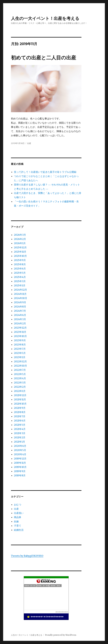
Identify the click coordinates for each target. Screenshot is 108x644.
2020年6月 (20, 446)
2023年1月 (20, 357)
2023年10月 (20, 336)
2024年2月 (20, 323)
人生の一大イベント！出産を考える (45, 18)
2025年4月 (20, 277)
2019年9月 (20, 471)
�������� (62, 612)
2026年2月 (20, 239)
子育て (18, 526)
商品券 (18, 517)
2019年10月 (20, 467)
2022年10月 (20, 366)
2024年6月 (20, 315)
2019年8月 (20, 475)
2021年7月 (20, 416)
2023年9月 (20, 340)
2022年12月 (20, 361)
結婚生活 (19, 530)
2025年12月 (20, 247)
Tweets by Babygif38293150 (27, 556)
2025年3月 (20, 281)
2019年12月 (20, 459)
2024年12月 (20, 290)
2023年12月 (20, 328)
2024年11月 (20, 294)
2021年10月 (20, 404)
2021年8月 (20, 412)
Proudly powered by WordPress (61, 635)
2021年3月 (20, 433)
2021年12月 (20, 395)
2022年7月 (20, 370)
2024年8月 (20, 307)
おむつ (18, 505)
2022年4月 (20, 378)
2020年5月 (20, 450)
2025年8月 (20, 264)
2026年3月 (20, 235)
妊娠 (16, 521)
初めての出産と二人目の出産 (43, 58)
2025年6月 (20, 269)
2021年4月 (20, 429)
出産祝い (19, 513)
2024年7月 (20, 311)
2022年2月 (20, 387)
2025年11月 (20, 252)
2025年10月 (20, 256)
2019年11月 (20, 463)
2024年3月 (20, 319)
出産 (29, 143)
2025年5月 (20, 273)
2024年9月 (20, 302)
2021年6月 (20, 421)
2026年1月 (20, 243)
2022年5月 (20, 374)
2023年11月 (20, 332)
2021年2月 (20, 437)
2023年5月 (20, 353)
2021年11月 (20, 399)
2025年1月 (20, 285)
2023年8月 (20, 345)
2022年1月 (20, 391)
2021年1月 (19, 442)
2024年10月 (21, 298)
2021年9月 (20, 408)
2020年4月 (20, 454)
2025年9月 (20, 260)
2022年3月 (20, 383)
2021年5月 (20, 425)
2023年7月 (20, 349)
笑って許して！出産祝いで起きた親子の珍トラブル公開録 (45, 172)
